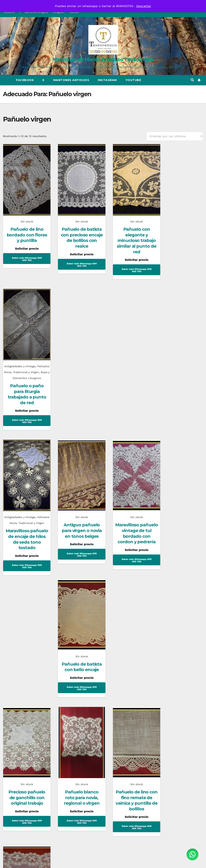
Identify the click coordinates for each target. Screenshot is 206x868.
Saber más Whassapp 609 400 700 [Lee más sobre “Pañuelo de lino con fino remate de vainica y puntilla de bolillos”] (128, 556)
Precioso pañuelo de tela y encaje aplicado (180, 538)
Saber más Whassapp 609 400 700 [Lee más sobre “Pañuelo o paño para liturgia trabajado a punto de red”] (180, 277)
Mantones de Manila (123, 639)
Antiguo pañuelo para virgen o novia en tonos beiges (77, 383)
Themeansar (137, 861)
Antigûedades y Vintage (180, 216)
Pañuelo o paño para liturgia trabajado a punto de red (180, 250)
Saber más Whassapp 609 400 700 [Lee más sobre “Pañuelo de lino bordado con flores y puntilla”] (25, 254)
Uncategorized (69, 639)
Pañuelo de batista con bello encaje (180, 381)
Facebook (25, 80)
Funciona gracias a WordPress (80, 861)
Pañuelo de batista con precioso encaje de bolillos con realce (77, 232)
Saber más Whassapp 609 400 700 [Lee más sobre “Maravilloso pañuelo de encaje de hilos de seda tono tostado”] (25, 422)
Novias (165, 639)
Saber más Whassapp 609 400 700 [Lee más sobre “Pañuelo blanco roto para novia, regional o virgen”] (77, 550)
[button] (192, 80)
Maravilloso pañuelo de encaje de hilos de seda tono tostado (25, 395)
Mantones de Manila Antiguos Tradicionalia (103, 59)
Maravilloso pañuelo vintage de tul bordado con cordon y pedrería (128, 386)
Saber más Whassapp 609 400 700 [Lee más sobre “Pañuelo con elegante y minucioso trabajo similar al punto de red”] (128, 265)
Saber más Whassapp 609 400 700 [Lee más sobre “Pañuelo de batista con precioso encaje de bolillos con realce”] (77, 259)
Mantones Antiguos (71, 80)
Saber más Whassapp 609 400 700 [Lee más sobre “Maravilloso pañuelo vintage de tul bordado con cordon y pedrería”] (128, 416)
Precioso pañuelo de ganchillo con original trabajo (25, 526)
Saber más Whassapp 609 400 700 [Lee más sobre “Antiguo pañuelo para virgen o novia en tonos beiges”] (77, 410)
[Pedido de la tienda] (175, 136)
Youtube (133, 80)
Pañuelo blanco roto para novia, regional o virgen (77, 526)
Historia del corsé (73, 648)
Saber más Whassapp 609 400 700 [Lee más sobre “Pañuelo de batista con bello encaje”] (180, 405)
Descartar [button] (144, 6)
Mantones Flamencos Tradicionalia (24, 651)
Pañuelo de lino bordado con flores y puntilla (25, 229)
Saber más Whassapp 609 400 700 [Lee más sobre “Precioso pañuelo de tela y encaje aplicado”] (180, 562)
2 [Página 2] (103, 588)
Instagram (107, 80)
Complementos (19, 639)
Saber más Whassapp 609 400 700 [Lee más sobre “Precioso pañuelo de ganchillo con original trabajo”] (25, 550)
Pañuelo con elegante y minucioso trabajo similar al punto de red (128, 235)
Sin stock (25, 216)
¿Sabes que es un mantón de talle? (126, 651)
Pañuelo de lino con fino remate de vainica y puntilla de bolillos (128, 529)
